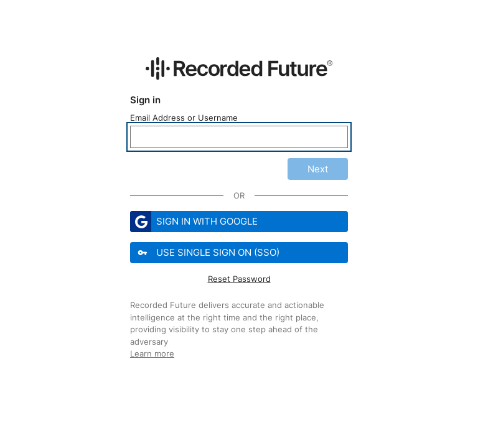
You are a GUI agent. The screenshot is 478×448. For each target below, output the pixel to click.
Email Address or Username (184, 118)
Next (318, 169)
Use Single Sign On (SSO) (206, 253)
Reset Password (239, 279)
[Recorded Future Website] (239, 68)
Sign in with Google (194, 222)
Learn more (152, 353)
